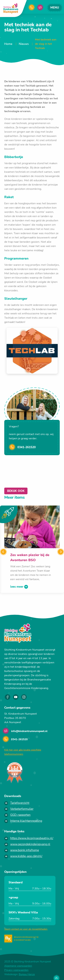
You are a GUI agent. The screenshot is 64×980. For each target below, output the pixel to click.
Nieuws (24, 44)
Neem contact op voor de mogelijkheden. (26, 929)
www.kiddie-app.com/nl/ (26, 856)
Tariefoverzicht (20, 803)
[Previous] (3, 552)
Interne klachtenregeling (26, 821)
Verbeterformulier (22, 809)
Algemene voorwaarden (18, 966)
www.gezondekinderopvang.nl (30, 844)
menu (55, 8)
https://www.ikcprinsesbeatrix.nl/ (32, 838)
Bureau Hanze (27, 974)
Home (8, 44)
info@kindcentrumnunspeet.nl (42, 8)
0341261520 (33, 8)
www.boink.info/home (25, 850)
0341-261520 (27, 447)
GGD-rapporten (20, 815)
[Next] (61, 552)
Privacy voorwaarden (16, 970)
